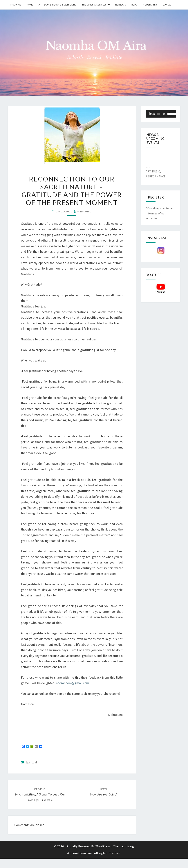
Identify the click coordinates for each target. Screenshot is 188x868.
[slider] (158, 114)
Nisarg (129, 846)
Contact (168, 5)
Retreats (121, 5)
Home (30, 5)
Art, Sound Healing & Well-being (57, 5)
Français (16, 5)
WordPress (103, 846)
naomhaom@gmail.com (73, 683)
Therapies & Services (94, 5)
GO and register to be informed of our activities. (159, 213)
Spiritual (31, 762)
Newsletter (150, 5)
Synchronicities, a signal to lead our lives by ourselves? (40, 795)
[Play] (151, 114)
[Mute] (169, 114)
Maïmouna (84, 211)
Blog (134, 5)
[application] (161, 114)
